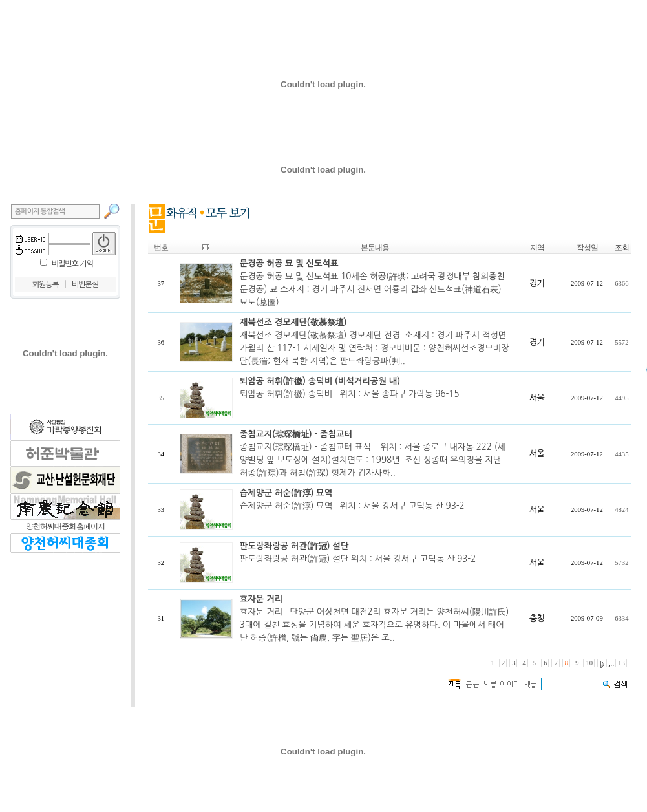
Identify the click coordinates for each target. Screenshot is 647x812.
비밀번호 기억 (72, 264)
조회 (622, 248)
